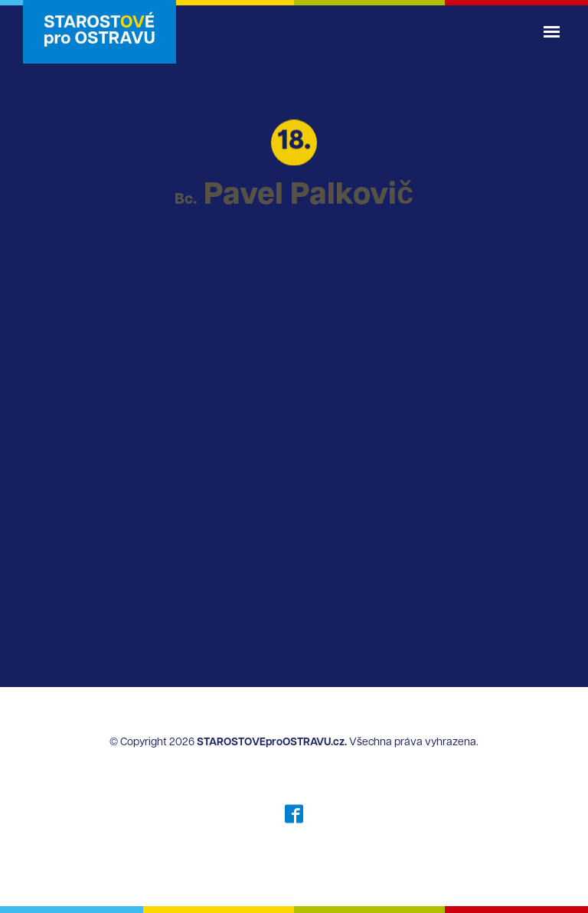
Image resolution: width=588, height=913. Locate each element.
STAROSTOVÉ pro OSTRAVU (100, 32)
